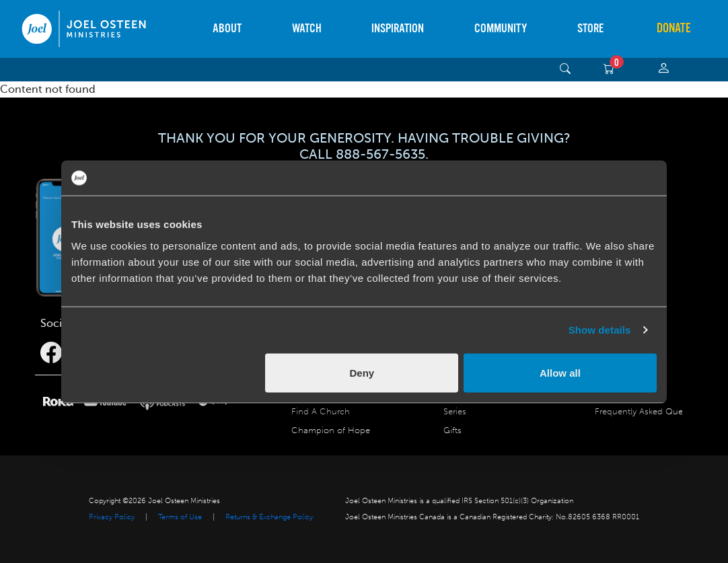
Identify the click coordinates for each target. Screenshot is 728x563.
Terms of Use (180, 517)
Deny (362, 372)
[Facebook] (51, 353)
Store (590, 29)
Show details (600, 330)
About (227, 29)
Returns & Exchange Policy (269, 517)
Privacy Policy (112, 517)
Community (501, 29)
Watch (307, 29)
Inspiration (398, 29)
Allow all (560, 372)
